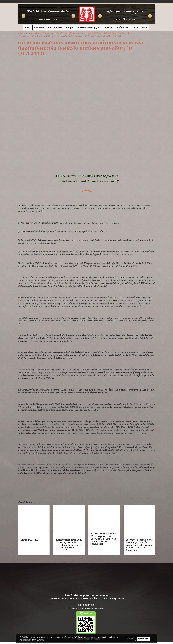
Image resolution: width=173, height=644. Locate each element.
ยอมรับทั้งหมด (143, 639)
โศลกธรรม (108, 28)
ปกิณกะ (135, 28)
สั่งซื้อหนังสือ (122, 28)
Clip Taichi (39, 28)
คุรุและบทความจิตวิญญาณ (89, 28)
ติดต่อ (144, 28)
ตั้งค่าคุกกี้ (131, 639)
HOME (28, 28)
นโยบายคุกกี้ (40, 640)
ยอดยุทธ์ (69, 28)
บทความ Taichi (55, 28)
